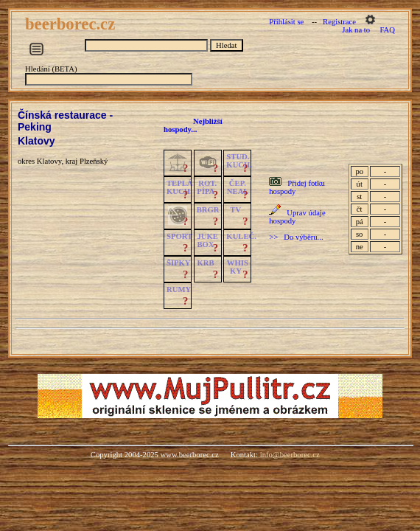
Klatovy (36, 141)
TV (235, 210)
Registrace (339, 22)
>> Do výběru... (296, 237)
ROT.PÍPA (207, 187)
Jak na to (356, 30)
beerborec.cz (72, 24)
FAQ (387, 30)
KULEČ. (241, 236)
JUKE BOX (207, 240)
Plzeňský (94, 161)
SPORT (179, 236)
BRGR (208, 210)
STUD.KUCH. (239, 161)
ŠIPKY (178, 263)
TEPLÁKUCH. (180, 187)
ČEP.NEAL (238, 187)
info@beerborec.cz (290, 455)
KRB (205, 263)
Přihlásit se (286, 22)
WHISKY (238, 267)
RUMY (179, 289)
